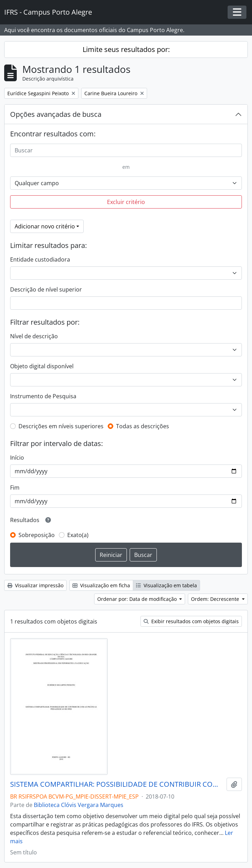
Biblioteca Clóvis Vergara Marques (79, 805)
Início (17, 458)
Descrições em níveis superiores (61, 426)
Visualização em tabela (166, 585)
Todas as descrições (143, 426)
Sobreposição (37, 535)
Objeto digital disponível (42, 366)
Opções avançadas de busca (56, 114)
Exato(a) (78, 535)
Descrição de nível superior (46, 289)
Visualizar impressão (35, 585)
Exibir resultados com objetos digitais (191, 621)
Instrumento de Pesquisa (43, 396)
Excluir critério (126, 202)
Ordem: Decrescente (216, 599)
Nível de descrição (34, 336)
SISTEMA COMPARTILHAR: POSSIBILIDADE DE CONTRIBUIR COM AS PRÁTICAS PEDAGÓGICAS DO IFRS (117, 784)
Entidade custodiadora (40, 259)
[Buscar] (126, 150)
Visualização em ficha (101, 585)
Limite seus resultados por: (126, 49)
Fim (15, 488)
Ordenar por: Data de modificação (138, 599)
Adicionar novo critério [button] (45, 226)
